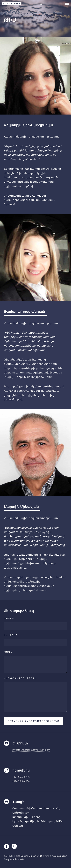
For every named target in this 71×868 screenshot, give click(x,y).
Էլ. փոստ (11, 635)
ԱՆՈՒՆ (9, 618)
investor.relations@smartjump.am (31, 750)
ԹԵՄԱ (8, 652)
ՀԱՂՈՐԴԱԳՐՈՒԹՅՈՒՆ (20, 678)
